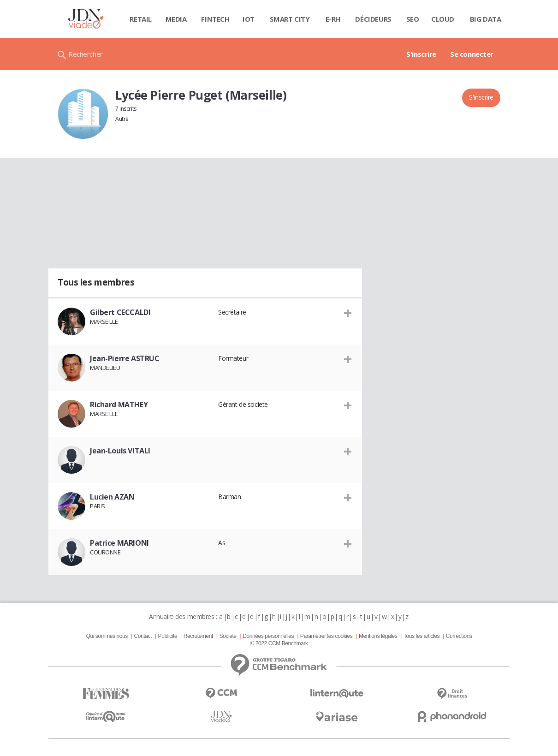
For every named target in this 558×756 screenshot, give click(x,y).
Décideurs (373, 19)
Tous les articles (421, 636)
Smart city (290, 19)
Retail (140, 19)
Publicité (168, 636)
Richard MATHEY (119, 405)
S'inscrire (421, 54)
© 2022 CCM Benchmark (279, 643)
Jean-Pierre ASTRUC (125, 358)
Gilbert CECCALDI (120, 312)
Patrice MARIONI (119, 543)
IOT (249, 19)
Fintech (215, 19)
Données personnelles (268, 636)
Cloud (443, 19)
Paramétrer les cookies (326, 636)
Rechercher (86, 54)
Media (176, 19)
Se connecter (472, 54)
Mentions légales (378, 636)
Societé (228, 636)
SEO (413, 19)
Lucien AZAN (112, 497)
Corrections (459, 636)
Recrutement (198, 636)
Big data (486, 19)
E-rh (333, 19)
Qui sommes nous (107, 636)
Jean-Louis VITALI (120, 451)
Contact (143, 636)
